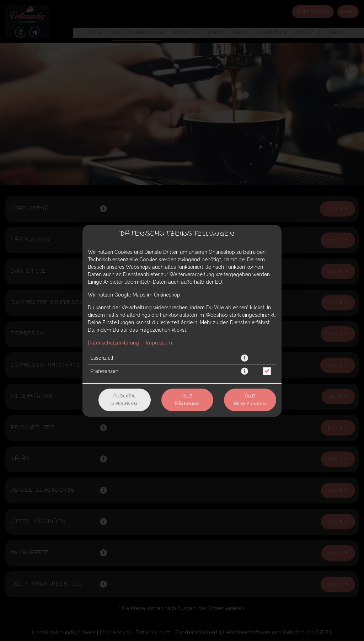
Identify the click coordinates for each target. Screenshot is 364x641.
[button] (245, 358)
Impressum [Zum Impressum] (159, 343)
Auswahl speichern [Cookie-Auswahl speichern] (124, 400)
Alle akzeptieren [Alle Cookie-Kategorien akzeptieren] (250, 400)
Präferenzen (104, 371)
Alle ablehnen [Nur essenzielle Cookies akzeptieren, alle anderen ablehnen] (187, 400)
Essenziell (102, 358)
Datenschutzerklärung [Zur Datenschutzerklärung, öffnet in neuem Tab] (113, 343)
